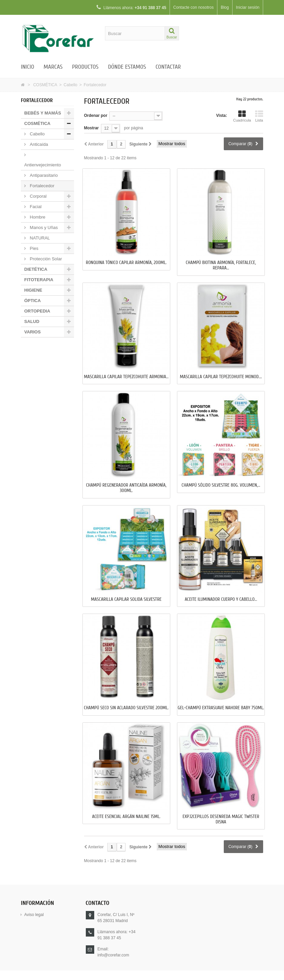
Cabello (70, 85)
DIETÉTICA (36, 269)
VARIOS (32, 332)
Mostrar (92, 128)
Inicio (28, 67)
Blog (225, 7)
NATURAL (39, 238)
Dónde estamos (127, 67)
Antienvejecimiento (43, 165)
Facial (35, 207)
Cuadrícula (242, 116)
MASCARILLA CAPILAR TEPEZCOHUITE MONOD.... (221, 377)
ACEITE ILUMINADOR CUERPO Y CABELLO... (221, 599)
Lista (259, 116)
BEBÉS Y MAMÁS (43, 113)
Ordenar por (96, 116)
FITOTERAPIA (39, 280)
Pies (33, 248)
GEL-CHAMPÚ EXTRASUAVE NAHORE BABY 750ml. (221, 708)
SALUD (32, 321)
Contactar (168, 67)
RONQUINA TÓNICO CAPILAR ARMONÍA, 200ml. (126, 263)
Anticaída (38, 144)
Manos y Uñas (43, 227)
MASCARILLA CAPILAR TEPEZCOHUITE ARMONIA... (126, 377)
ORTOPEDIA (37, 311)
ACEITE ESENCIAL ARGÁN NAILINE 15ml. (126, 817)
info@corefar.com (113, 955)
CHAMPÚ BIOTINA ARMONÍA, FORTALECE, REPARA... (221, 265)
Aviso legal (34, 915)
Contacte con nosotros (193, 7)
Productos (85, 67)
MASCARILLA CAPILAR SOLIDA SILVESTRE (126, 599)
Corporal (38, 196)
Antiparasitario (43, 175)
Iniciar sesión (248, 7)
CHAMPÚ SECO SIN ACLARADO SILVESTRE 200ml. (126, 708)
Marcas (53, 67)
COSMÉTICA (45, 85)
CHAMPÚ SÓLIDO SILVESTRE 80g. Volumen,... (221, 485)
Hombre (37, 217)
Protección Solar (45, 259)
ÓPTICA (32, 301)
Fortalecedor (42, 186)
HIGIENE (33, 290)
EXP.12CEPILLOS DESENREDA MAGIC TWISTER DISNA (221, 819)
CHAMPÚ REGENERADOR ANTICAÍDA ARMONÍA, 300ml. (126, 488)
